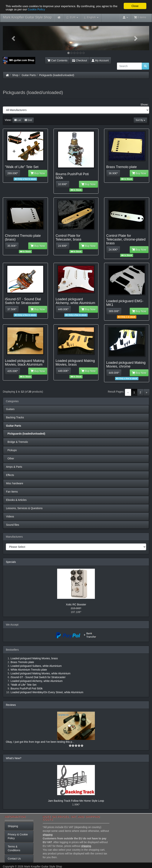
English (91, 17)
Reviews (11, 705)
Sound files (13, 525)
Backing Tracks (15, 417)
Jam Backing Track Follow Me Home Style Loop (76, 801)
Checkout (79, 60)
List (18, 120)
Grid (28, 120)
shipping (48, 835)
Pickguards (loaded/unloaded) (57, 75)
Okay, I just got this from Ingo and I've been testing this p (39, 742)
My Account (100, 60)
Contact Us (14, 859)
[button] (14, 38)
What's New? (14, 758)
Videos (10, 517)
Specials (11, 562)
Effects (10, 475)
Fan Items (12, 492)
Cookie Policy (36, 9)
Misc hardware (15, 483)
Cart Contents (57, 60)
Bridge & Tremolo (17, 442)
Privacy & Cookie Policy (18, 836)
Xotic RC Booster (76, 604)
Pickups (11, 450)
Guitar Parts (29, 75)
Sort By (140, 120)
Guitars (10, 409)
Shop (15, 75)
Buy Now (38, 173)
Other (10, 458)
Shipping (13, 826)
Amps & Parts (14, 467)
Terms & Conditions (14, 848)
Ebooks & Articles (16, 500)
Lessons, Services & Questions (24, 508)
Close (135, 6)
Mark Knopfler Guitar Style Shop (27, 17)
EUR (72, 17)
